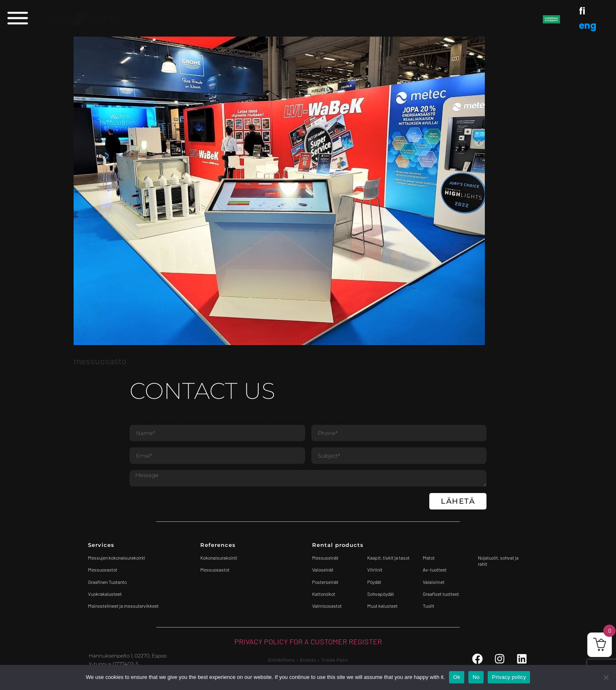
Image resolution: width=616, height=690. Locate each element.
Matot (429, 558)
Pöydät (374, 582)
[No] (606, 677)
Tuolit (429, 606)
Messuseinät (325, 558)
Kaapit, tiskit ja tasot (388, 558)
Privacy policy (509, 677)
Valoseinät (323, 570)
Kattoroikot (324, 594)
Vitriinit (375, 570)
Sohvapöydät (381, 594)
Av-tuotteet (435, 570)
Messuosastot (215, 570)
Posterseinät (325, 582)
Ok (457, 677)
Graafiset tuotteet (441, 594)
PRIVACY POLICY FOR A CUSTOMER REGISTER (308, 641)
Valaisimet (434, 582)
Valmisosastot (327, 606)
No (476, 677)
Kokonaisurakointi (219, 558)
